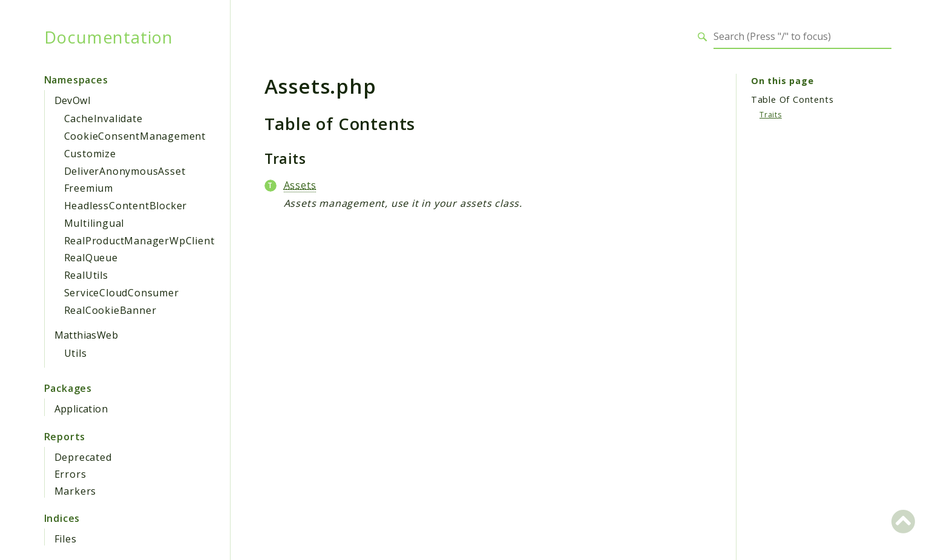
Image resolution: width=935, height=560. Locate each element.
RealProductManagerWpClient (139, 241)
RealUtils (86, 275)
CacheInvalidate (103, 119)
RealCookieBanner (110, 310)
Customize (90, 154)
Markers (76, 491)
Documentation (109, 37)
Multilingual (94, 223)
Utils (76, 353)
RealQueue (91, 258)
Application (81, 409)
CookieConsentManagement (135, 136)
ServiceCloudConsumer (122, 293)
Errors (71, 474)
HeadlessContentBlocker (126, 206)
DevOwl (72, 100)
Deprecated (83, 457)
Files (66, 539)
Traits (771, 115)
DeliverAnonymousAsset (125, 171)
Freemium (89, 188)
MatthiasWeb (86, 335)
